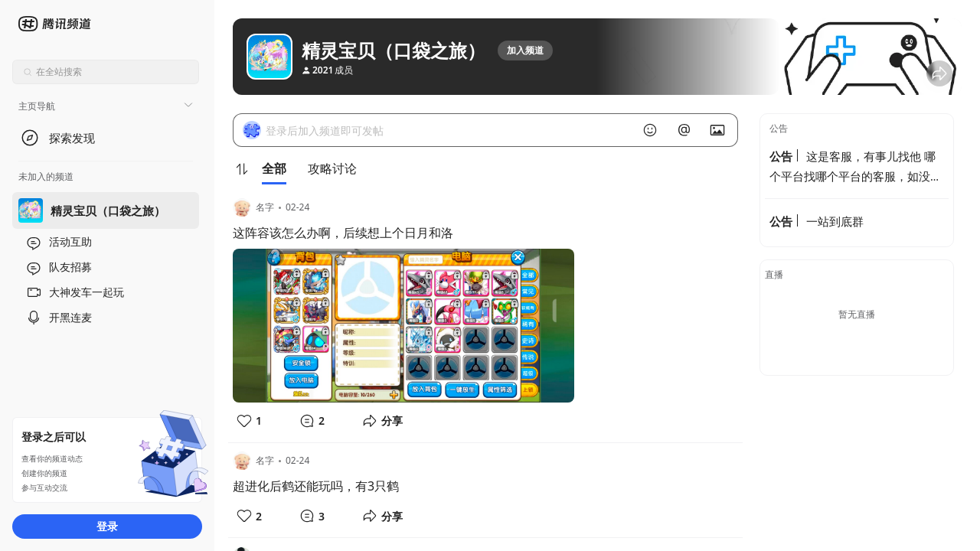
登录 (107, 526)
